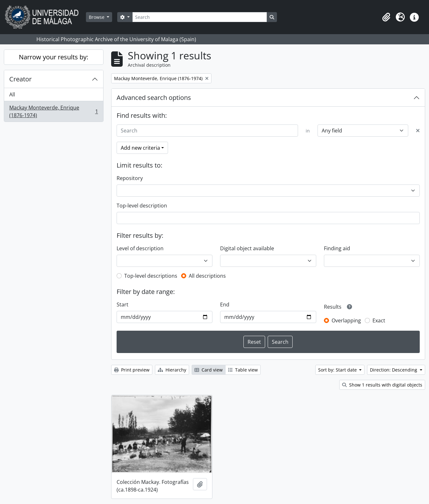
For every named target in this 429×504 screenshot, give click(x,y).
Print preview (132, 370)
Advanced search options (154, 98)
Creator (20, 79)
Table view (243, 370)
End (225, 305)
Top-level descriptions (151, 276)
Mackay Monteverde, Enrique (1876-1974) (54, 111)
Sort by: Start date (338, 370)
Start (123, 305)
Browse (97, 17)
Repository (130, 178)
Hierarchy (172, 370)
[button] (386, 17)
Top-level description (142, 206)
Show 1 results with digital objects (382, 385)
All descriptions (207, 276)
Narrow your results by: (54, 57)
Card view (209, 370)
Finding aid (337, 248)
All (12, 94)
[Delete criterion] (418, 131)
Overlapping (346, 320)
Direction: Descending (394, 370)
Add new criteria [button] (140, 148)
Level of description (140, 248)
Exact (379, 320)
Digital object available (247, 248)
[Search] (200, 17)
